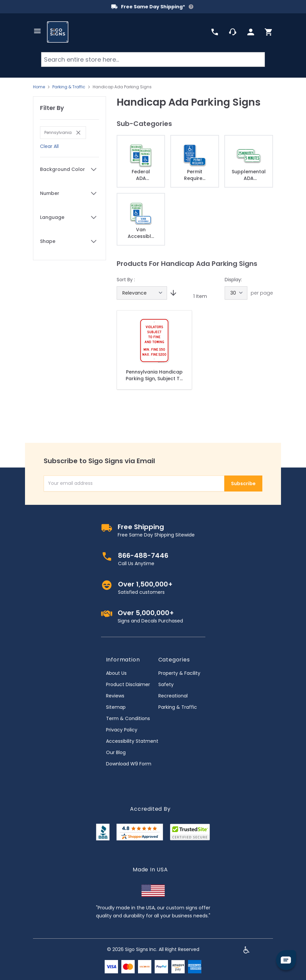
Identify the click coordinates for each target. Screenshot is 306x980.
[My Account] (251, 32)
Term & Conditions (128, 718)
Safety (166, 684)
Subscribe (243, 484)
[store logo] (58, 32)
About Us (116, 673)
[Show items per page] (236, 293)
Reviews (115, 696)
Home (39, 87)
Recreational (173, 696)
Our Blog (116, 752)
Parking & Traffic (69, 87)
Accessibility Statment (132, 741)
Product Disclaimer (128, 684)
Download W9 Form (129, 764)
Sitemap (116, 707)
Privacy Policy (122, 730)
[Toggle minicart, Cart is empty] (269, 32)
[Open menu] (37, 31)
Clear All (49, 146)
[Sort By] (142, 293)
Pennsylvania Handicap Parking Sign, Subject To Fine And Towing (154, 375)
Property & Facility (179, 673)
